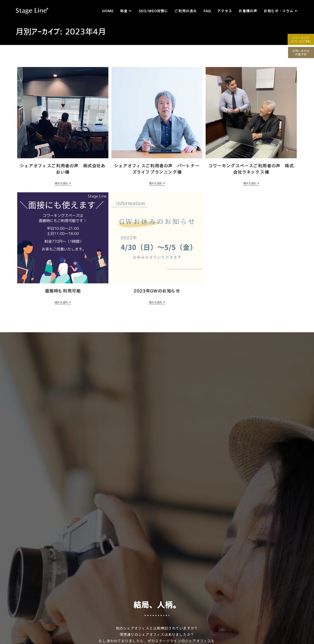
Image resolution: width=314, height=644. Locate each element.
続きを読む (63, 183)
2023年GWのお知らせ (157, 291)
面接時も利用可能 (63, 291)
